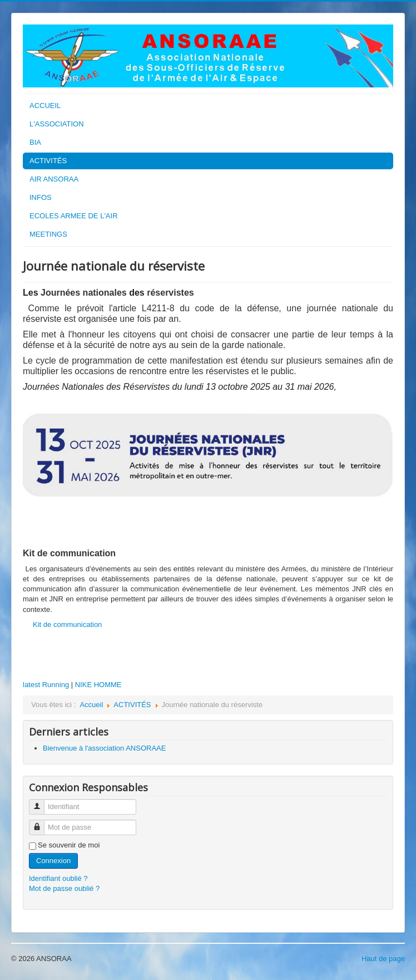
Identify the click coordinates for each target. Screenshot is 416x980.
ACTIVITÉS (48, 161)
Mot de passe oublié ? (64, 888)
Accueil (91, 705)
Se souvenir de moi (69, 845)
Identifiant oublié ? (58, 878)
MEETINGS (48, 234)
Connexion (53, 861)
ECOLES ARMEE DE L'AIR (74, 216)
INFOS (41, 197)
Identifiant (41, 802)
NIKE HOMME (98, 685)
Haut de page (383, 959)
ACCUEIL (45, 106)
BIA (35, 142)
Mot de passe (41, 823)
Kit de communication (67, 624)
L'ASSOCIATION (57, 124)
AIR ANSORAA (54, 179)
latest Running (46, 685)
